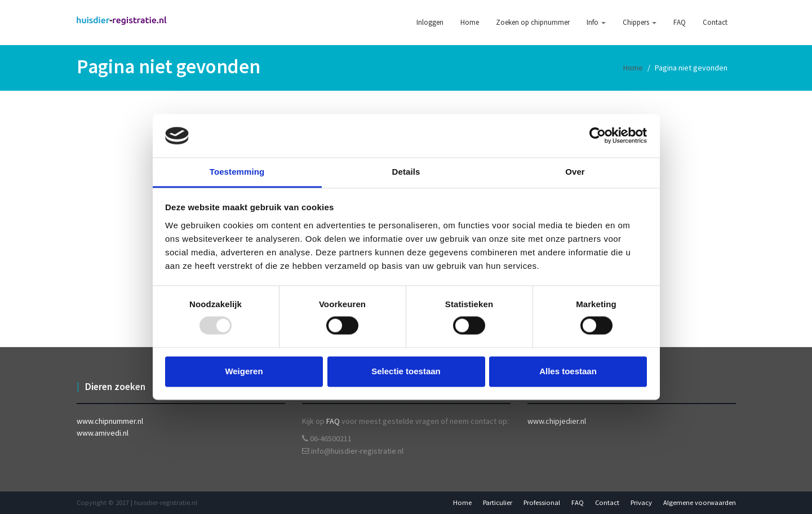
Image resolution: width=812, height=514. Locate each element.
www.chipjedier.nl (557, 421)
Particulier (498, 502)
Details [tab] (406, 172)
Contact (715, 22)
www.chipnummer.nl (110, 421)
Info (596, 22)
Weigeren (244, 371)
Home (470, 22)
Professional (542, 502)
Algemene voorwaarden (700, 502)
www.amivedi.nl (103, 433)
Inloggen (430, 22)
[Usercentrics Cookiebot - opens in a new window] (598, 136)
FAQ (680, 22)
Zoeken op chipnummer (533, 22)
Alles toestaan (568, 371)
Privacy (641, 502)
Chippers (640, 22)
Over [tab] (575, 172)
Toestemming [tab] (237, 172)
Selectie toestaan (406, 371)
